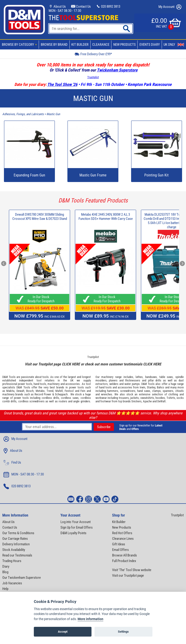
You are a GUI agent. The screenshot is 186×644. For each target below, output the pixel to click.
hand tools (40, 384)
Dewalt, (21, 391)
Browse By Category (20, 45)
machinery (54, 384)
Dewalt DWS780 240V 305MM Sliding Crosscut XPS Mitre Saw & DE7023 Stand (40, 217)
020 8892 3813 (108, 7)
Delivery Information (16, 544)
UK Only (174, 45)
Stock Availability (14, 550)
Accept (63, 632)
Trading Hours (12, 561)
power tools (25, 384)
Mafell (59, 391)
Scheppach (61, 394)
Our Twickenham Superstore (22, 578)
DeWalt (161, 401)
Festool (69, 391)
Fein (83, 391)
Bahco (161, 387)
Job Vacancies (12, 583)
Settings (123, 632)
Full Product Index (124, 561)
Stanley (151, 387)
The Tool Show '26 (62, 84)
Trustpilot (93, 77)
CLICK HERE (71, 364)
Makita (10, 391)
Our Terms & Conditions (18, 533)
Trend (50, 391)
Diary (6, 566)
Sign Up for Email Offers (77, 527)
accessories (73, 384)
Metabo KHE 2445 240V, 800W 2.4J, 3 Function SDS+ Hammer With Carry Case (106, 217)
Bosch (30, 391)
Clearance (101, 45)
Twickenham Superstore (117, 70)
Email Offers (120, 550)
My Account (170, 7)
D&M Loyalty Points (73, 533)
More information (90, 619)
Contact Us (81, 7)
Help (5, 589)
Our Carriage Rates (15, 539)
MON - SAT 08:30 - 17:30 (65, 11)
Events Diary (150, 45)
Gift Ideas (119, 544)
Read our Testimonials (17, 555)
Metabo (40, 391)
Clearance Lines (123, 539)
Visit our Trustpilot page (128, 576)
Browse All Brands (125, 555)
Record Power (43, 394)
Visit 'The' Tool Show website (132, 570)
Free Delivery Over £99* (93, 54)
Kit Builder (80, 45)
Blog (5, 572)
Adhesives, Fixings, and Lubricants (23, 114)
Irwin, (143, 387)
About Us (57, 7)
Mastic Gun (53, 114)
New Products (125, 45)
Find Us (12, 463)
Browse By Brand (54, 45)
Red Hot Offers (122, 533)
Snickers (136, 401)
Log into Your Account (76, 522)
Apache (147, 401)
